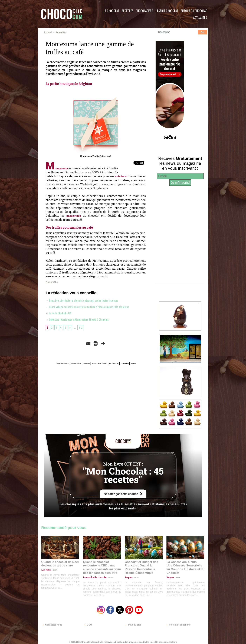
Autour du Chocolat (194, 11)
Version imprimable (101, 343)
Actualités (200, 17)
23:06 (135, 577)
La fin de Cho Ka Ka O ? (61, 313)
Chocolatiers (144, 11)
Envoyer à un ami (69, 343)
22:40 (177, 573)
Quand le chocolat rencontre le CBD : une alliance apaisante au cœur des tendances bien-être (102, 565)
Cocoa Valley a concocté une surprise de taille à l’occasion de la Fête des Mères (94, 307)
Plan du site (133, 623)
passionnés (75, 216)
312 (82, 328)
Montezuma (57, 169)
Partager (128, 343)
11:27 (53, 570)
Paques (104, 367)
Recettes (127, 11)
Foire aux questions (177, 623)
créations (121, 177)
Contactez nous (52, 623)
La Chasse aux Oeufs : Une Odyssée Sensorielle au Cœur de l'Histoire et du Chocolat (184, 565)
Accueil (48, 32)
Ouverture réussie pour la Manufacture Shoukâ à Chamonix (82, 320)
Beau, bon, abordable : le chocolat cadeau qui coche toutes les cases (88, 301)
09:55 (108, 573)
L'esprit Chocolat (167, 11)
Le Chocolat (111, 11)
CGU (88, 623)
